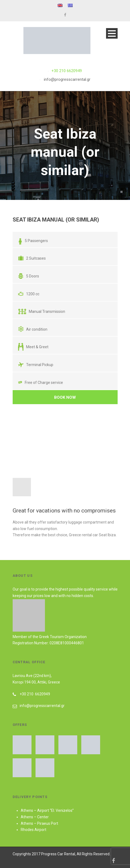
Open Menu (112, 33)
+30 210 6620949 (67, 71)
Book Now (65, 397)
